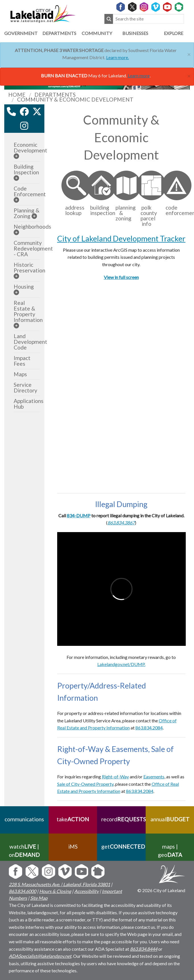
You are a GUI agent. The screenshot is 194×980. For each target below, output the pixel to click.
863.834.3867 (121, 523)
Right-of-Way (115, 777)
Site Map (39, 898)
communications (24, 819)
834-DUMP (79, 515)
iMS (73, 846)
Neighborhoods (32, 227)
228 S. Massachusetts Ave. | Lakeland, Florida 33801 (59, 884)
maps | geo (170, 851)
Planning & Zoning (27, 213)
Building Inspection (26, 169)
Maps (20, 374)
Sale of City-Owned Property (85, 784)
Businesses (135, 33)
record (121, 819)
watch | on (24, 851)
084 (159, 728)
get (121, 846)
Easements (154, 777)
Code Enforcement (30, 191)
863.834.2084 (140, 791)
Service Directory (25, 387)
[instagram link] (24, 126)
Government (20, 33)
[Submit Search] (109, 19)
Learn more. (117, 57)
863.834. (144, 728)
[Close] (189, 54)
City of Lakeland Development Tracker (121, 238)
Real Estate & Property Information (28, 311)
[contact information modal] (11, 111)
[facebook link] (24, 111)
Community (97, 33)
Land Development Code (30, 342)
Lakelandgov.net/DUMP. (121, 664)
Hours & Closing (55, 891)
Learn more (139, 76)
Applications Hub (29, 404)
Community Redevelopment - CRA (33, 248)
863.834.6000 (22, 891)
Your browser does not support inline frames (121, 386)
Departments (59, 33)
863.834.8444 (144, 949)
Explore (174, 33)
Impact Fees (22, 361)
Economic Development (30, 147)
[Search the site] (148, 19)
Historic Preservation (29, 267)
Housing (24, 287)
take (73, 819)
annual (170, 819)
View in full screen (121, 277)
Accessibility (86, 891)
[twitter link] (37, 111)
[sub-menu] (16, 156)
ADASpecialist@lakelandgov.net (40, 956)
